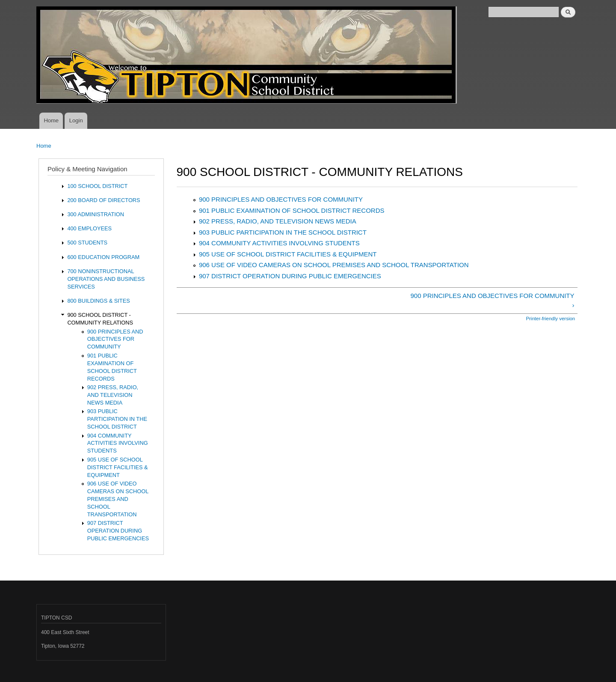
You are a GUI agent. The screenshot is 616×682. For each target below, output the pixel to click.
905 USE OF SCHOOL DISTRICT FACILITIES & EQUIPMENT (288, 254)
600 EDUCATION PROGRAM (103, 257)
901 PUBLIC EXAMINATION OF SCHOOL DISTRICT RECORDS (292, 210)
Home (51, 121)
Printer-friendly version (550, 319)
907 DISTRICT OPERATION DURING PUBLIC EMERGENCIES (290, 276)
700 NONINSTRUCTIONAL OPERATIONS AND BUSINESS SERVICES (106, 279)
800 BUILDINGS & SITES (98, 301)
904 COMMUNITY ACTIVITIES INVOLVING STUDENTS (279, 243)
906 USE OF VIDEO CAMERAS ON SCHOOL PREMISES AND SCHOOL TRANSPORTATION (334, 265)
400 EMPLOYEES (89, 228)
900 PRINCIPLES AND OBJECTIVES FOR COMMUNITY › (493, 301)
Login (76, 121)
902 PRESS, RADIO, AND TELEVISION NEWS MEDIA (278, 221)
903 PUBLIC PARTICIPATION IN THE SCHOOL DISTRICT (283, 232)
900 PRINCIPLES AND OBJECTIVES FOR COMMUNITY (281, 199)
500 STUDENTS (87, 243)
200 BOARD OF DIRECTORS (104, 200)
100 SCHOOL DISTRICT (97, 186)
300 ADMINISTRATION (96, 214)
